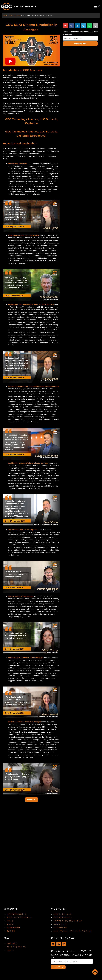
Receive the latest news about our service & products (80, 33)
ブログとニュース (16, 15)
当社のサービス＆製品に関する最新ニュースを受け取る (72, 956)
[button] (96, 6)
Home (5, 15)
